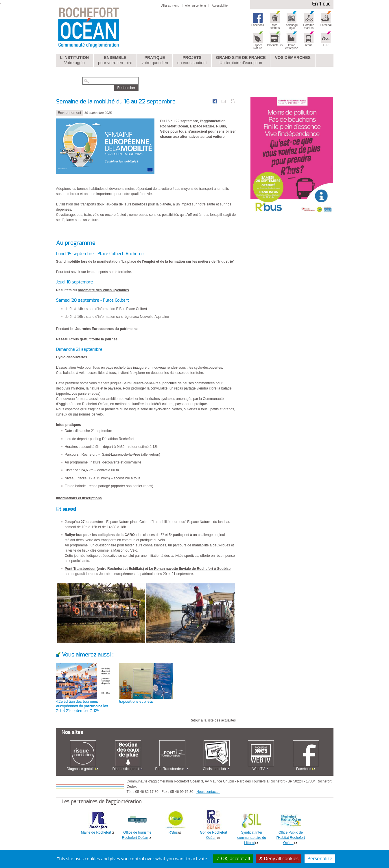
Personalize (320, 858)
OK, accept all (233, 858)
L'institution (74, 60)
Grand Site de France (241, 60)
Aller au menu (170, 6)
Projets (192, 60)
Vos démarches (293, 58)
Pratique (155, 60)
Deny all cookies (279, 858)
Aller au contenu (196, 6)
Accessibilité (220, 6)
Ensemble (115, 60)
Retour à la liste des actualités (213, 720)
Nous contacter (208, 792)
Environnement (70, 113)
